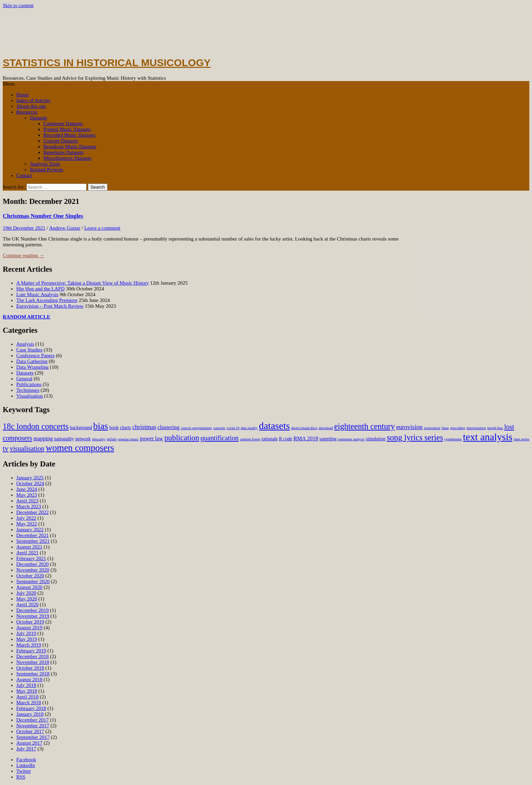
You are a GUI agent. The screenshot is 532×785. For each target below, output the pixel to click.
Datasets (39, 118)
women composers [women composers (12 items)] (80, 448)
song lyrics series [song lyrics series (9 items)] (415, 437)
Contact (24, 175)
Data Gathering (32, 361)
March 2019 (29, 645)
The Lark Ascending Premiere (47, 300)
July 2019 (26, 633)
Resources (27, 112)
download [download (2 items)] (326, 428)
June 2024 (27, 489)
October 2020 (30, 576)
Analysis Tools (45, 164)
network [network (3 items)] (83, 439)
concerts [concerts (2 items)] (219, 428)
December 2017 (32, 720)
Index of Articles (33, 100)
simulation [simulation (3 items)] (376, 439)
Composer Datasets (63, 123)
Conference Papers (35, 356)
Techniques (28, 390)
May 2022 (27, 524)
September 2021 (33, 541)
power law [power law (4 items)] (151, 438)
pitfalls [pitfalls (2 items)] (112, 439)
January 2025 (30, 478)
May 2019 (27, 639)
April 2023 (27, 501)
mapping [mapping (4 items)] (43, 438)
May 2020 (27, 599)
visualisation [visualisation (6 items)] (27, 448)
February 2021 (31, 558)
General (24, 379)
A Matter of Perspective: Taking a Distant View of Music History (83, 283)
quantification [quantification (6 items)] (220, 438)
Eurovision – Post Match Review (50, 306)
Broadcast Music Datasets (70, 147)
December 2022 (32, 512)
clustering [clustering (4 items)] (168, 427)
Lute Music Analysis (37, 294)
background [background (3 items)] (81, 428)
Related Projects (46, 170)
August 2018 (29, 679)
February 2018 (31, 708)
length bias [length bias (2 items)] (495, 428)
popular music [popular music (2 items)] (128, 439)
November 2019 (33, 616)
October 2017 (30, 731)
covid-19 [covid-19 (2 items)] (233, 428)
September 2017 (33, 737)
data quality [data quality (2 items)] (249, 428)
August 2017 (29, 743)
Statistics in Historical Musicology (107, 63)
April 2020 (27, 605)
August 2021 (29, 547)
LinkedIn (26, 765)
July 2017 (26, 749)
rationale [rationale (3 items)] (269, 439)
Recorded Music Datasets (69, 135)
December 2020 (32, 564)
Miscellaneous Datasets (67, 158)
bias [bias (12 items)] (101, 426)
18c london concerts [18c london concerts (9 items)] (36, 426)
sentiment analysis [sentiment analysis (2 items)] (351, 439)
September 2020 (33, 581)
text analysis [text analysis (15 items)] (488, 437)
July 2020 (26, 593)
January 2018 (30, 714)
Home (23, 95)
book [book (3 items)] (114, 428)
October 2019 (30, 622)
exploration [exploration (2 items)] (432, 428)
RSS (21, 777)
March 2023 (29, 506)
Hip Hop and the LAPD (41, 289)
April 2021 (27, 553)
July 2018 (26, 685)
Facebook (26, 760)
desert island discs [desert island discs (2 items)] (304, 428)
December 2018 (32, 656)
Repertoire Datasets (63, 152)
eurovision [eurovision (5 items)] (410, 427)
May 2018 (27, 691)
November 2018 (33, 662)
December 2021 (32, 535)
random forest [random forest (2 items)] (250, 439)
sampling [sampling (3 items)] (328, 439)
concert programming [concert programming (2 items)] (196, 428)
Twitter (24, 771)
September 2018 (33, 674)
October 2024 (30, 483)
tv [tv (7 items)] (6, 448)
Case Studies (29, 350)
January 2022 (30, 530)
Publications (29, 384)
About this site (31, 106)
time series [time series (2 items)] (521, 439)
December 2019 (32, 610)
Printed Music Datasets (67, 129)
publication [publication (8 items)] (182, 438)
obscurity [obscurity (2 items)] (99, 439)
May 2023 (27, 495)
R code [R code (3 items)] (286, 439)
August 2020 (29, 587)
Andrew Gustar (65, 228)
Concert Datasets (61, 141)
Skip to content (18, 5)
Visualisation (30, 396)
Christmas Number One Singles (43, 216)
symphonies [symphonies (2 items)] (453, 439)
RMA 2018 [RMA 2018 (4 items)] (306, 438)
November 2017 (33, 726)
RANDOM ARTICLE (26, 317)
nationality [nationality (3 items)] (64, 439)
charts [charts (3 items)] (125, 428)
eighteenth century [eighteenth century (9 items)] (365, 426)
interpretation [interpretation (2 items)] (476, 428)
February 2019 (31, 651)
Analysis (25, 344)
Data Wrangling (32, 367)
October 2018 (30, 668)
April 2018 (27, 697)
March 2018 (29, 703)
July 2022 (26, 518)
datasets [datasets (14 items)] (274, 426)
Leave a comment (102, 228)
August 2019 (29, 628)
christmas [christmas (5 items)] (144, 427)
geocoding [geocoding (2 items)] (458, 428)
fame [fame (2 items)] (445, 428)
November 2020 (33, 570)
